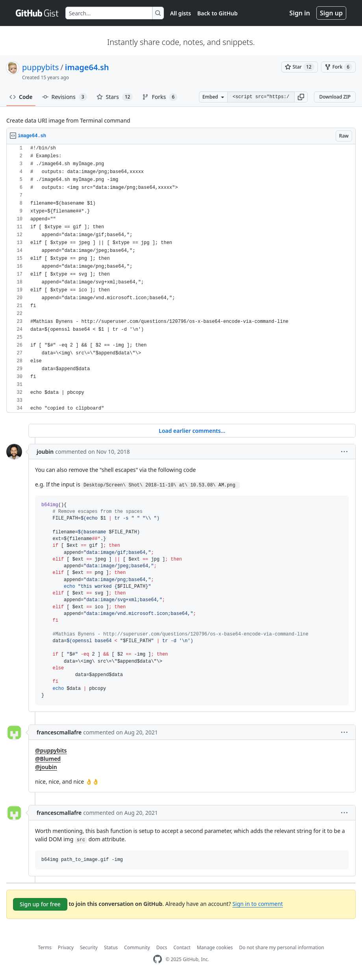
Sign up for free (40, 904)
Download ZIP (335, 97)
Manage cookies (215, 947)
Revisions (65, 97)
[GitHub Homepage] (158, 959)
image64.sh (87, 67)
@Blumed (48, 759)
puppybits (40, 67)
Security (89, 947)
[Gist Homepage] (37, 13)
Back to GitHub (217, 13)
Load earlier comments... (192, 431)
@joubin (46, 767)
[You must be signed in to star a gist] (300, 67)
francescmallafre (59, 732)
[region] (181, 279)
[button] (301, 97)
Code (21, 97)
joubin (45, 452)
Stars (115, 97)
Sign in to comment (258, 904)
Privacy (66, 947)
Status (111, 947)
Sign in (300, 13)
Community (137, 947)
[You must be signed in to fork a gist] (338, 67)
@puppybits (51, 750)
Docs (162, 947)
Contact (182, 947)
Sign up (331, 13)
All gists (181, 13)
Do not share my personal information (282, 947)
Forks (160, 97)
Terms (45, 947)
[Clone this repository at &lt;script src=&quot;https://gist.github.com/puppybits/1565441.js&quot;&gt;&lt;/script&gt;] (261, 97)
